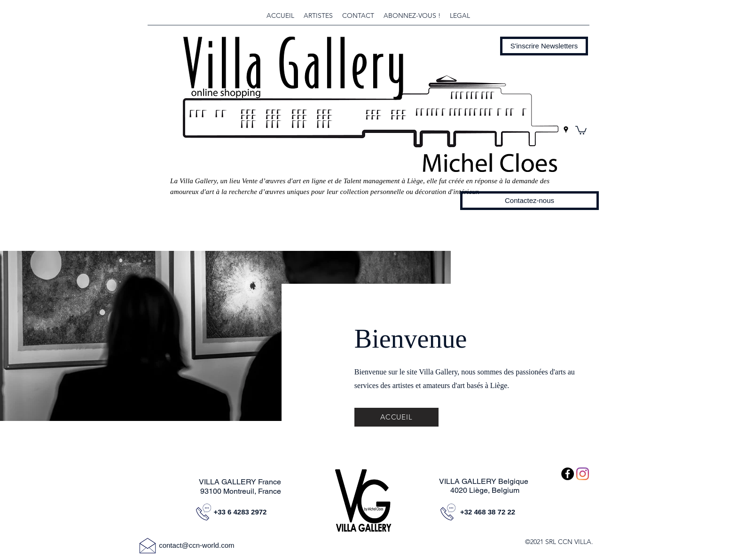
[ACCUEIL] (396, 417)
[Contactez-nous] (529, 201)
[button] (544, 46)
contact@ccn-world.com (196, 545)
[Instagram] (583, 474)
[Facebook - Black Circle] (568, 474)
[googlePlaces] (566, 130)
